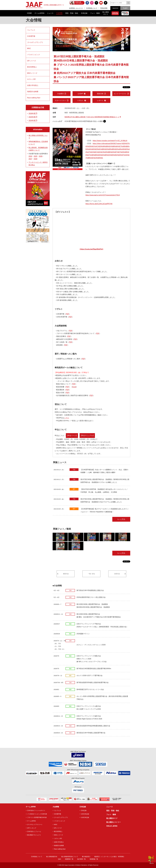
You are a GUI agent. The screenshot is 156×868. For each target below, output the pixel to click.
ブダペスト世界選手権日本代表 (37, 817)
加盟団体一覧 (69, 859)
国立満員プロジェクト (34, 835)
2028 (36, 159)
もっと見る (121, 519)
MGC (29, 48)
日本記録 (83, 807)
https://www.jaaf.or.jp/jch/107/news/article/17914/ (103, 195)
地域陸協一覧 (94, 859)
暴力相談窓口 (86, 857)
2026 (41, 156)
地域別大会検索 (33, 92)
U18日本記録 (85, 817)
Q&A (59, 859)
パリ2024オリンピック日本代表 (37, 814)
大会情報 (34, 20)
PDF (67, 314)
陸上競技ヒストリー (114, 822)
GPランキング (32, 828)
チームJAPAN (31, 807)
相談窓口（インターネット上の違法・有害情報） (110, 857)
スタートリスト (60, 100)
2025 (36, 156)
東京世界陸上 (32, 67)
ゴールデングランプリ (35, 42)
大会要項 (60, 94)
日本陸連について (92, 8)
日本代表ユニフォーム (34, 831)
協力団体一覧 (81, 859)
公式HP (80, 94)
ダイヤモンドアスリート (35, 824)
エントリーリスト (120, 94)
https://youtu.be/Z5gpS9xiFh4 (91, 249)
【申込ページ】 (72, 435)
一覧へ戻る (91, 574)
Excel (74, 387)
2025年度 (33, 117)
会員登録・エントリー (76, 8)
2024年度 (33, 121)
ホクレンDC (31, 79)
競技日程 (100, 94)
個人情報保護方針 (52, 857)
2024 (30, 156)
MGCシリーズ (32, 73)
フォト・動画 (111, 814)
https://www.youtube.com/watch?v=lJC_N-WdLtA (110, 141)
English (125, 8)
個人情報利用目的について (70, 857)
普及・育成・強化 (113, 811)
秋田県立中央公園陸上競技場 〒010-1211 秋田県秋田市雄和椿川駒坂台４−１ (93, 117)
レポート (100, 100)
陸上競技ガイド (112, 818)
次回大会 (117, 574)
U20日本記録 (85, 814)
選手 (74, 489)
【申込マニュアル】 (87, 435)
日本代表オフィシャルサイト (36, 810)
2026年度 (33, 113)
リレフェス (31, 30)
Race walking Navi (34, 98)
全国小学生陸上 (33, 85)
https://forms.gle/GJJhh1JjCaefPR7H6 (99, 204)
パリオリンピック (34, 55)
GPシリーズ (31, 61)
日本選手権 (31, 36)
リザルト (80, 100)
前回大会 (66, 574)
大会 (74, 470)
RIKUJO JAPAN (112, 826)
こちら (67, 418)
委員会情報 (104, 8)
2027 (30, 159)
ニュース (110, 807)
